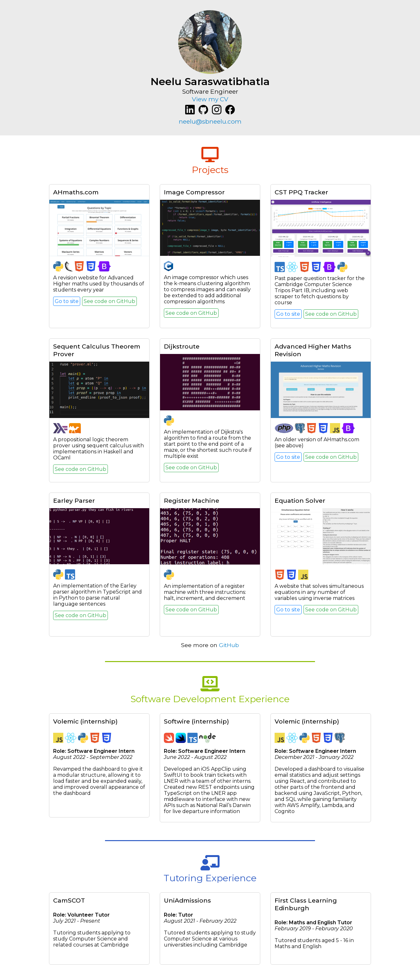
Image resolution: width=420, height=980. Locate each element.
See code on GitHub (109, 301)
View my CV (210, 99)
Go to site (67, 301)
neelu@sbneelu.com (210, 121)
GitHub (229, 645)
